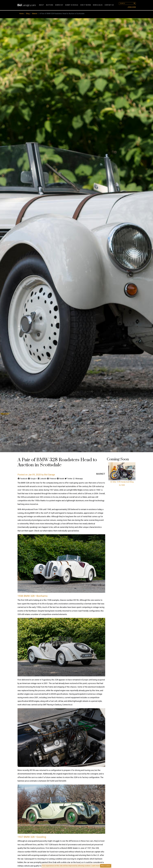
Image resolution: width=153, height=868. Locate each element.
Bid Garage (50, 475)
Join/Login (132, 7)
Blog (28, 14)
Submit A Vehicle (72, 5)
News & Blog (98, 5)
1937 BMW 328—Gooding (32, 837)
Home (21, 14)
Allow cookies (106, 866)
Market (35, 14)
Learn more (95, 866)
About (41, 5)
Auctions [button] (50, 5)
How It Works (86, 5)
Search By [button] (59, 5)
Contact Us (109, 5)
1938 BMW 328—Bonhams (33, 596)
